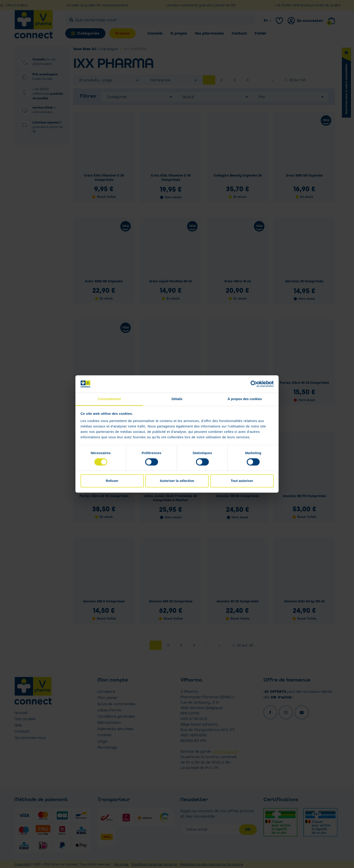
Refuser (112, 481)
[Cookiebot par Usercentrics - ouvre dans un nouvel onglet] (254, 384)
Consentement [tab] (109, 399)
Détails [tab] (177, 399)
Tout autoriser (242, 481)
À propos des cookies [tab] (245, 399)
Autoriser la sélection (177, 481)
